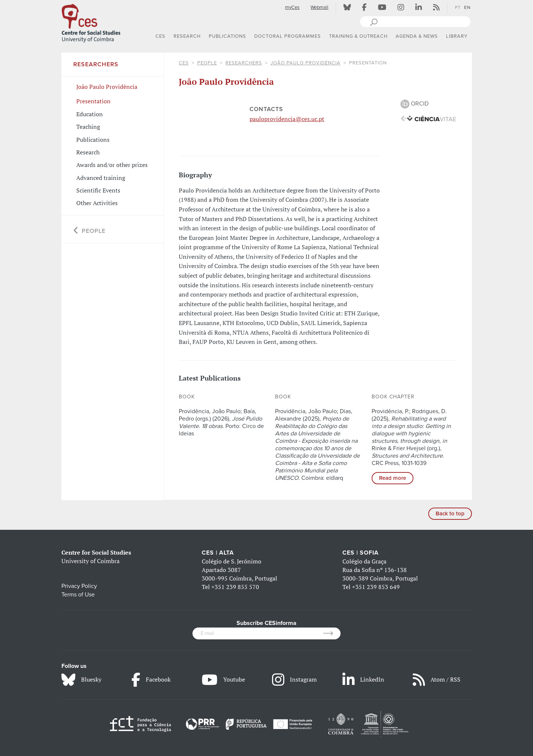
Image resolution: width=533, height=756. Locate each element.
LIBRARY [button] (457, 36)
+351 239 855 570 (235, 587)
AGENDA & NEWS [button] (417, 36)
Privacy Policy (79, 586)
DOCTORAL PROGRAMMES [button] (288, 36)
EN (467, 7)
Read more (393, 478)
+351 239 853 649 (376, 587)
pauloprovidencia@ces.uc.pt (287, 119)
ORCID (415, 104)
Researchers (244, 63)
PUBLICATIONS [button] (227, 36)
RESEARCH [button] (187, 36)
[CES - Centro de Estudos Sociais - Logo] (91, 22)
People (207, 63)
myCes (292, 7)
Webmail (319, 7)
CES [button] (160, 36)
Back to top (450, 514)
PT (458, 7)
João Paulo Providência (306, 63)
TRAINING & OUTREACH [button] (358, 36)
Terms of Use (78, 595)
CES (184, 63)
